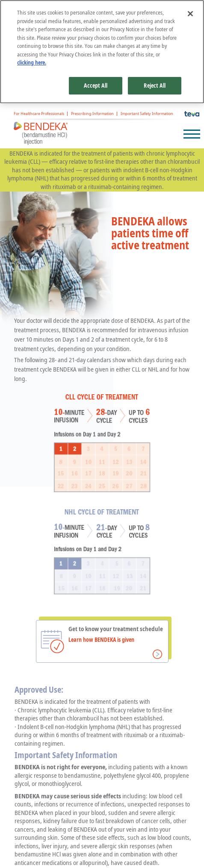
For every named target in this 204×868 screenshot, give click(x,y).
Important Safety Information (147, 114)
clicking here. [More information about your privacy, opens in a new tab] (32, 62)
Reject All (154, 86)
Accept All (95, 86)
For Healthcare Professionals (39, 114)
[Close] (190, 14)
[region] (102, 52)
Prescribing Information (92, 114)
